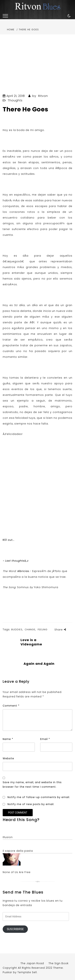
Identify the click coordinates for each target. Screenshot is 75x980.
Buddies (17, 630)
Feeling (43, 630)
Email (45, 739)
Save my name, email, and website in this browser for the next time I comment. (32, 785)
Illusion (8, 837)
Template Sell (27, 972)
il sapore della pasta (18, 851)
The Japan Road (32, 963)
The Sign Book (59, 963)
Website (8, 758)
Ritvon (43, 96)
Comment (11, 706)
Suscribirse (15, 929)
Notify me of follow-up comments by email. (39, 797)
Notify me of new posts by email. (31, 804)
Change (30, 630)
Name (8, 739)
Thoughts (15, 100)
